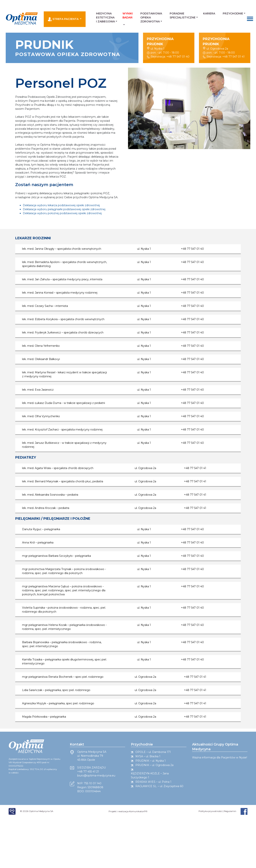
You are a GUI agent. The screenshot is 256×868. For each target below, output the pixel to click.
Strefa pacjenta (64, 19)
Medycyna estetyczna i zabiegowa (105, 17)
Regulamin (230, 811)
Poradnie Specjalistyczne (183, 15)
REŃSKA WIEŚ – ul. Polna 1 (153, 782)
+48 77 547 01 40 (178, 57)
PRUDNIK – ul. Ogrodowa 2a (154, 765)
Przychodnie (233, 13)
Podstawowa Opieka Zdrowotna (151, 17)
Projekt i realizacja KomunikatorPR (128, 811)
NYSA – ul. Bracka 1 (148, 756)
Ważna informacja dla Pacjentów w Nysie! (220, 757)
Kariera (209, 13)
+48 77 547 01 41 (233, 57)
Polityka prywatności (210, 811)
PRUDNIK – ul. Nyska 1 (151, 761)
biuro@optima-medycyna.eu (96, 776)
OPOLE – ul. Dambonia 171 (153, 752)
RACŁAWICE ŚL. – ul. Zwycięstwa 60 (159, 786)
